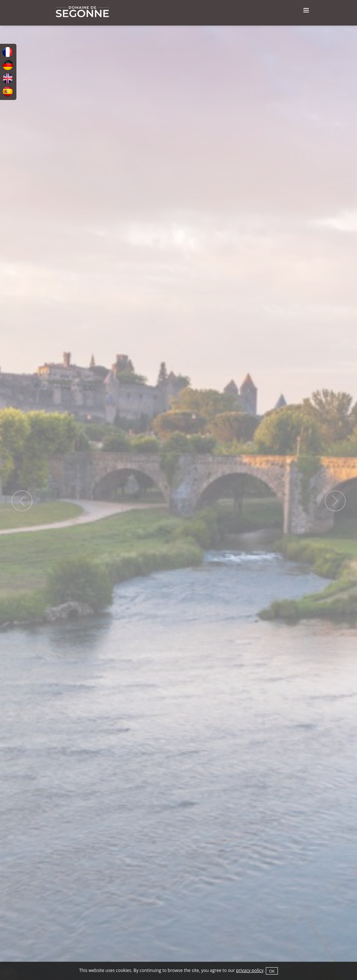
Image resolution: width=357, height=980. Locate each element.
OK (272, 971)
